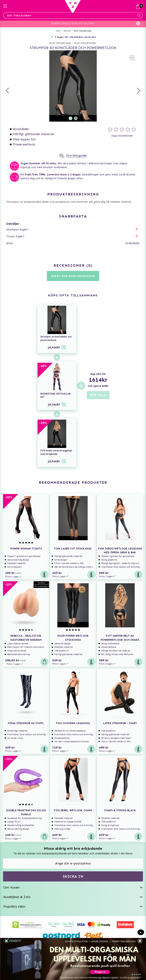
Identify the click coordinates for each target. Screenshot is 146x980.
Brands (67, 31)
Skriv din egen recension (73, 276)
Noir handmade (83, 31)
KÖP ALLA (98, 395)
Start (58, 31)
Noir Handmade (85, 43)
